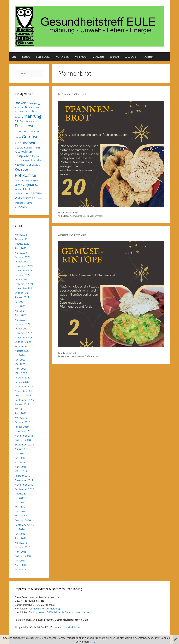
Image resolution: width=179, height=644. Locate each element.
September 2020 (24, 346)
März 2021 (21, 320)
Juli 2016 (20, 529)
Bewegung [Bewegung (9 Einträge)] (33, 103)
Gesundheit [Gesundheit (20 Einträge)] (25, 143)
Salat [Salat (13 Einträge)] (35, 176)
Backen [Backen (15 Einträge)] (21, 103)
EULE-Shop (130, 57)
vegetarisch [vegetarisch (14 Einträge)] (32, 185)
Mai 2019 (20, 409)
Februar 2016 (23, 547)
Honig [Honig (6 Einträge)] (37, 148)
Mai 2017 (20, 507)
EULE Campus (43, 57)
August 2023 (22, 244)
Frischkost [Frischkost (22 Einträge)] (24, 126)
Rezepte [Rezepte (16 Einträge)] (21, 169)
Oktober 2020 (23, 342)
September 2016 (24, 525)
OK (95, 642)
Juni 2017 (20, 502)
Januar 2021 (22, 329)
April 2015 (21, 552)
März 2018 (21, 471)
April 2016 (21, 538)
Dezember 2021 (24, 284)
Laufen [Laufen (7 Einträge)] (25, 160)
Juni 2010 (20, 561)
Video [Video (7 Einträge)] (18, 189)
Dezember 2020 (24, 333)
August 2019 (22, 404)
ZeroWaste (99, 57)
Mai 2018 (20, 462)
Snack (86, 216)
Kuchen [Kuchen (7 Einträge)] (36, 156)
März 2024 (21, 235)
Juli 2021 (20, 302)
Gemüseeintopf (78, 356)
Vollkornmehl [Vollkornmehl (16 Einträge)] (26, 198)
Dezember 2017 (24, 480)
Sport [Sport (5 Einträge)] (35, 181)
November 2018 (24, 436)
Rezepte (26, 57)
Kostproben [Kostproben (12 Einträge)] (23, 156)
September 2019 (24, 400)
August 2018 (22, 449)
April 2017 (21, 511)
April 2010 (21, 565)
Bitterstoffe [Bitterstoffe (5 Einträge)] (20, 107)
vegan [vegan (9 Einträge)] (18, 185)
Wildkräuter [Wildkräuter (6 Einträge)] (21, 203)
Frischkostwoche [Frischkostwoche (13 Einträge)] (27, 131)
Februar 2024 (23, 239)
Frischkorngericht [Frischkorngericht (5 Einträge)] (32, 121)
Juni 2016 (20, 534)
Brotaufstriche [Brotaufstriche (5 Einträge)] (21, 111)
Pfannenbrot (76, 216)
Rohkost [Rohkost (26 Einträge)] (23, 175)
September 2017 (24, 489)
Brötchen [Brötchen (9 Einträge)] (34, 111)
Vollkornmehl (96, 216)
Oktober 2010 (23, 556)
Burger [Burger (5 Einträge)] (18, 117)
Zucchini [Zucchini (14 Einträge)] (21, 207)
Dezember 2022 (24, 266)
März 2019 (21, 418)
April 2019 (21, 413)
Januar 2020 (22, 382)
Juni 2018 (20, 458)
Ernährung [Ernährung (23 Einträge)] (31, 116)
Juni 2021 (20, 306)
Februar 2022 (23, 275)
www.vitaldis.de (71, 627)
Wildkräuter (81, 57)
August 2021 (22, 297)
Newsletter (147, 57)
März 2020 (21, 373)
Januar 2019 (22, 427)
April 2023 (21, 248)
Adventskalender (70, 213)
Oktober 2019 (23, 395)
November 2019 (24, 391)
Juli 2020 (20, 355)
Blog (14, 57)
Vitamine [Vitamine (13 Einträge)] (35, 193)
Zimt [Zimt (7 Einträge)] (29, 203)
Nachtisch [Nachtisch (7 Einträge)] (20, 165)
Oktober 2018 (23, 440)
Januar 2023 (22, 262)
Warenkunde (63, 57)
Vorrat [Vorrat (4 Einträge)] (39, 199)
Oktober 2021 (23, 293)
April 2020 (21, 369)
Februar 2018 (23, 476)
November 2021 (24, 288)
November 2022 (24, 270)
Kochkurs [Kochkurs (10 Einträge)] (27, 152)
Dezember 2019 (24, 386)
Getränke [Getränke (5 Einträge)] (29, 148)
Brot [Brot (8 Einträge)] (28, 107)
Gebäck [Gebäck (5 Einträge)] (18, 138)
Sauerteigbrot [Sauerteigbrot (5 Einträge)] (27, 181)
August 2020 (22, 351)
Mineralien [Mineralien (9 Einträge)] (36, 160)
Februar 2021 (23, 324)
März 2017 (21, 516)
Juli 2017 (20, 498)
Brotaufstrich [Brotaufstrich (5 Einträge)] (36, 107)
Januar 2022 (22, 279)
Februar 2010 (23, 569)
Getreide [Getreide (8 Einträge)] (20, 148)
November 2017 (24, 485)
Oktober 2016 (23, 520)
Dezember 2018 (24, 431)
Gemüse (65, 356)
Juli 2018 (20, 453)
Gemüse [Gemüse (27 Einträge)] (30, 137)
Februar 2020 (23, 378)
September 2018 (24, 445)
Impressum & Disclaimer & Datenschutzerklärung (62, 612)
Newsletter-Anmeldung (46, 609)
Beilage (65, 216)
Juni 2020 (20, 360)
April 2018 (21, 467)
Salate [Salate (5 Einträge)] (17, 181)
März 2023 (21, 253)
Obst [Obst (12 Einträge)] (29, 164)
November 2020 (24, 337)
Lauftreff (114, 57)
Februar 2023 (23, 257)
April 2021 (21, 315)
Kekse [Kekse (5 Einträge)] (17, 152)
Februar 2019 (23, 422)
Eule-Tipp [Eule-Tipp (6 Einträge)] (19, 121)
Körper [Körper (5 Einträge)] (18, 160)
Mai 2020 (20, 364)
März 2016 (21, 543)
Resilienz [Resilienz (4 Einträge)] (37, 165)
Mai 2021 (20, 311)
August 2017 (22, 494)
